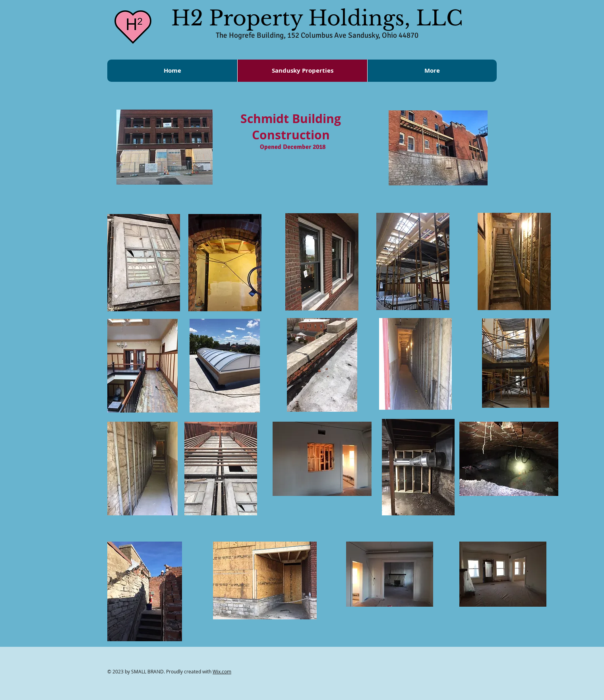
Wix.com (222, 671)
